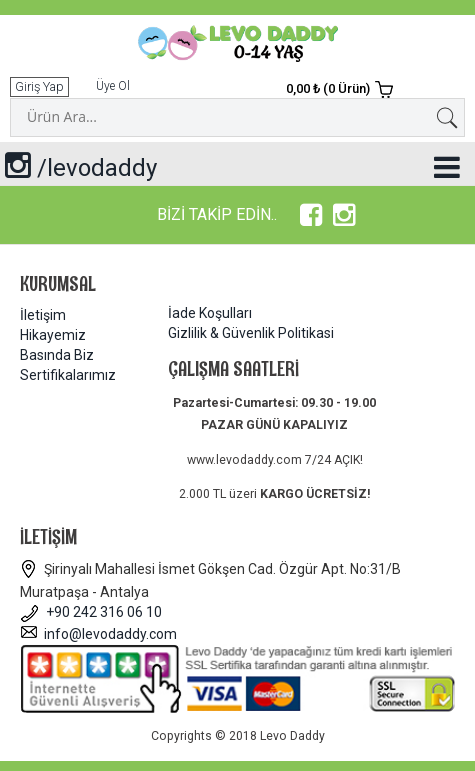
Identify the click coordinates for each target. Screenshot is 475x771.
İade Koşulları (210, 313)
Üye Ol (113, 86)
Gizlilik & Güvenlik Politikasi (251, 333)
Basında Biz (57, 355)
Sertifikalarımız (68, 375)
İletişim (43, 315)
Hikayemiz (53, 335)
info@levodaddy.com (98, 634)
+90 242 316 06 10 (91, 612)
